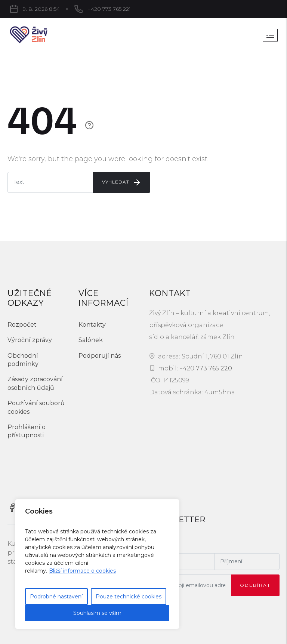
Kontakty (92, 325)
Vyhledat (122, 182)
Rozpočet (22, 325)
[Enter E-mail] (50, 182)
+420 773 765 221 (109, 9)
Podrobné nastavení (56, 597)
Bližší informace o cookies (82, 571)
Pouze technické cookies (129, 597)
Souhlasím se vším (97, 613)
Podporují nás (100, 356)
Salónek (91, 340)
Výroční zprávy (30, 340)
